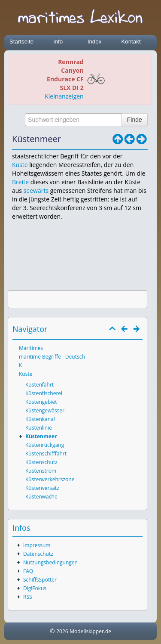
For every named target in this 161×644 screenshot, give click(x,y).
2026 (62, 631)
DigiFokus (35, 588)
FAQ (28, 571)
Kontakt (131, 42)
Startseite (21, 42)
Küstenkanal (40, 419)
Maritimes (31, 348)
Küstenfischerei (44, 393)
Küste (20, 165)
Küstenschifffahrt (46, 454)
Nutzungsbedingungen (50, 562)
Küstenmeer (41, 436)
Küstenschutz (41, 462)
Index (95, 42)
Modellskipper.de (90, 631)
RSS (28, 597)
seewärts (36, 190)
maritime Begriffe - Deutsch (52, 357)
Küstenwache (41, 497)
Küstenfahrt (39, 385)
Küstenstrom (41, 471)
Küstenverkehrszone (50, 479)
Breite (20, 182)
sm (108, 208)
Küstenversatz (42, 488)
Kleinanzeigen (64, 96)
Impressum (37, 545)
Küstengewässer (45, 410)
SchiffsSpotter (40, 580)
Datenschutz (38, 554)
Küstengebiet (41, 402)
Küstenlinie (39, 428)
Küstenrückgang (45, 445)
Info (58, 42)
